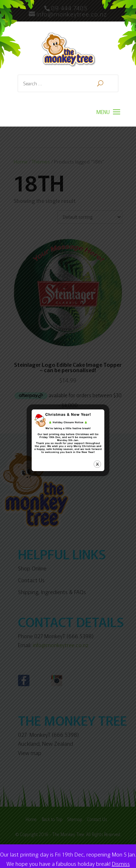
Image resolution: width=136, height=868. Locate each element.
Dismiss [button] (121, 864)
